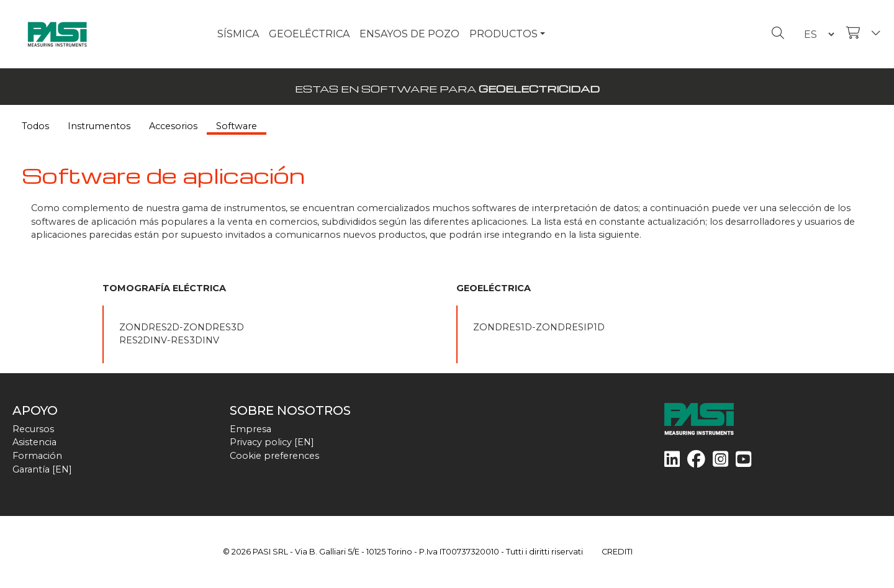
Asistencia (34, 442)
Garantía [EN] (42, 469)
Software (237, 126)
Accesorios (173, 126)
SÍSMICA (238, 34)
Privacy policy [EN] (272, 442)
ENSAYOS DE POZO (409, 34)
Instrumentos (99, 126)
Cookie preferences (274, 456)
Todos (35, 126)
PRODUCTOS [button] (503, 34)
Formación (37, 456)
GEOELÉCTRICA (309, 34)
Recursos (33, 429)
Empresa (251, 429)
